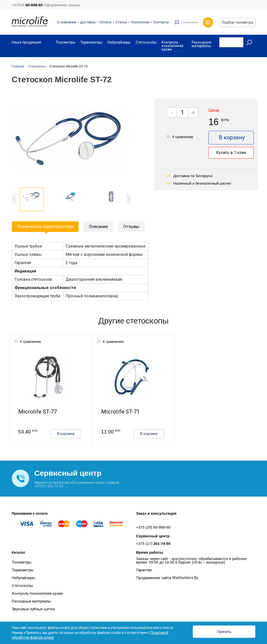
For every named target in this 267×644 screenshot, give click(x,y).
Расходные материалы (201, 44)
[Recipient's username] (231, 42)
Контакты (161, 22)
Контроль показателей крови (172, 46)
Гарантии (144, 570)
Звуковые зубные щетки (33, 609)
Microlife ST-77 (37, 412)
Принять (224, 632)
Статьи (121, 22)
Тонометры (66, 42)
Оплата (105, 22)
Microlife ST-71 (120, 412)
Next (129, 199)
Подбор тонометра (237, 22)
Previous (14, 199)
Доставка (88, 22)
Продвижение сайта (154, 578)
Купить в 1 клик (231, 153)
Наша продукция (26, 42)
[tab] (98, 227)
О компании (66, 22)
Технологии (140, 22)
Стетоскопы (146, 42)
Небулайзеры (119, 42)
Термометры (91, 42)
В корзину (232, 137)
